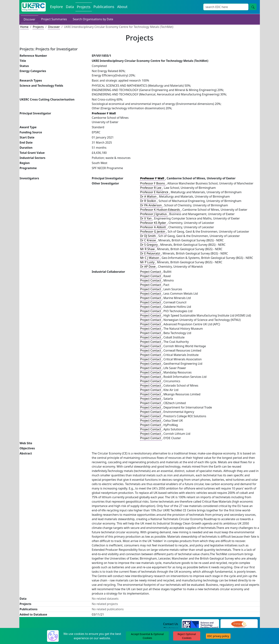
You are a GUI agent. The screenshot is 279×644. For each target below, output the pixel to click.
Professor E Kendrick (155, 192)
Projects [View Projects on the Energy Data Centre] (84, 7)
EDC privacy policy (218, 636)
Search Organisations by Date (93, 19)
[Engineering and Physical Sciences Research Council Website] (239, 624)
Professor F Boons (153, 183)
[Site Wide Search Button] (253, 7)
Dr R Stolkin (149, 201)
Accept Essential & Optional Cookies (147, 636)
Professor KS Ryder (154, 223)
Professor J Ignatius (154, 214)
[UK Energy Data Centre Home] (34, 7)
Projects (38, 27)
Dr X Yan (146, 218)
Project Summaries (54, 19)
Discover (30, 19)
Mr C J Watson (150, 258)
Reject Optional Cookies (187, 636)
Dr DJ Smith (148, 236)
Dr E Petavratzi (151, 253)
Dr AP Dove (148, 267)
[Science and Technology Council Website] (200, 624)
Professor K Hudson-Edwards (160, 210)
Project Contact (151, 272)
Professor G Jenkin (153, 232)
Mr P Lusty (148, 262)
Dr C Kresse (148, 240)
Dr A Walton (149, 196)
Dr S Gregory (149, 245)
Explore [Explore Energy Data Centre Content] (56, 7)
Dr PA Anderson (151, 205)
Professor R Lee (151, 188)
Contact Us (170, 624)
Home (24, 27)
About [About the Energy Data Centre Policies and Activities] (122, 7)
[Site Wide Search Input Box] (226, 7)
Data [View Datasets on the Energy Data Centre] (70, 7)
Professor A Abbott (153, 227)
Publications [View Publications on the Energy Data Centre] (104, 7)
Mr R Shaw (148, 249)
